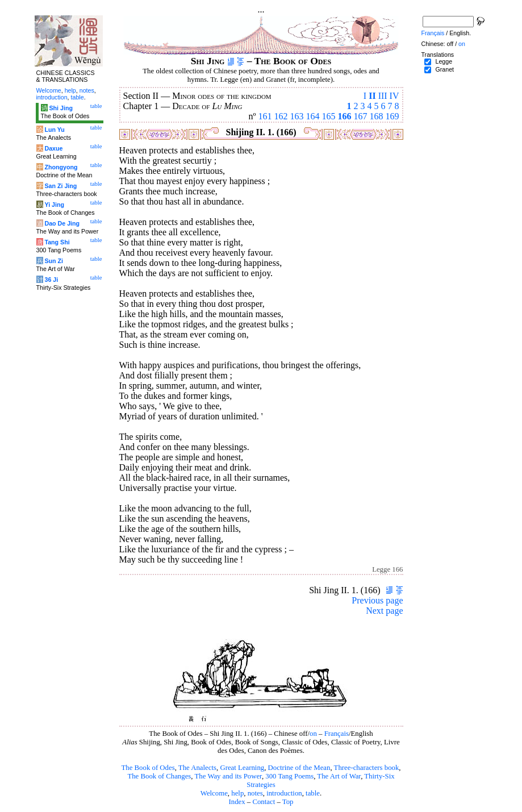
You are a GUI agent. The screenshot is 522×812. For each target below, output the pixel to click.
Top (288, 802)
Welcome (214, 793)
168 (377, 116)
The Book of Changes (159, 776)
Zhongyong (61, 167)
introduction (284, 793)
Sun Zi (54, 261)
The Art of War (339, 776)
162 (281, 116)
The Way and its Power (228, 776)
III (383, 96)
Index (237, 802)
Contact (264, 802)
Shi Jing (60, 108)
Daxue (53, 148)
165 (329, 116)
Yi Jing (54, 205)
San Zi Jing (60, 186)
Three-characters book (367, 768)
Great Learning (242, 768)
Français (337, 734)
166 (345, 116)
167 (361, 116)
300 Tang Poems (289, 776)
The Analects (197, 768)
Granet (444, 69)
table (313, 793)
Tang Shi (57, 242)
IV (394, 96)
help (237, 793)
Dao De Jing (62, 223)
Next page (384, 611)
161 (265, 116)
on (313, 734)
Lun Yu (54, 130)
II (372, 96)
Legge (444, 61)
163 (297, 116)
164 (313, 116)
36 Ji (51, 280)
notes (255, 793)
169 (392, 116)
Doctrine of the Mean (299, 768)
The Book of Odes (148, 768)
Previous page (377, 600)
